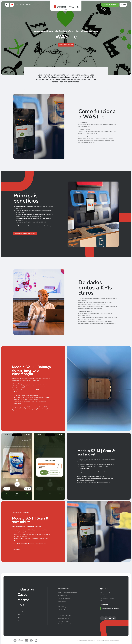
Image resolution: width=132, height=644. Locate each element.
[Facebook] (102, 618)
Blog (19, 618)
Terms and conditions (91, 640)
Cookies (106, 640)
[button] (66, 9)
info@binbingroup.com (65, 607)
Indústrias (26, 589)
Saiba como (17, 549)
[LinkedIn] (110, 618)
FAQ (19, 620)
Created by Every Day (114, 640)
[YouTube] (114, 618)
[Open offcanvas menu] (123, 5)
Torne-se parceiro (63, 621)
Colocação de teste (64, 618)
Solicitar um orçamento (110, 5)
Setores (28, 5)
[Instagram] (106, 618)
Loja (17, 5)
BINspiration (21, 615)
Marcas (24, 600)
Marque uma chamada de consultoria (25, 233)
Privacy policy (100, 640)
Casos (22, 5)
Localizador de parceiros (65, 624)
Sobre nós (20, 612)
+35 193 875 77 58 (64, 610)
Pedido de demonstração (66, 45)
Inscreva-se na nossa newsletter (111, 608)
